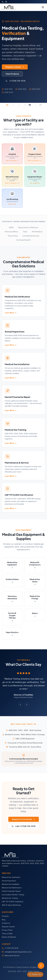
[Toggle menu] (43, 7)
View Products (12, 74)
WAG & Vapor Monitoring (11, 905)
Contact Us (6, 923)
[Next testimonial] (27, 705)
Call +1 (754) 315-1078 (24, 826)
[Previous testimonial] (20, 705)
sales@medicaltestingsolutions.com (18, 952)
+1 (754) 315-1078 (15, 81)
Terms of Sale (7, 934)
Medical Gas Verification (11, 877)
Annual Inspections (9, 881)
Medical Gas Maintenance (12, 888)
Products (5, 916)
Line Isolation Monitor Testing (13, 895)
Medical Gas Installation (11, 884)
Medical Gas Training (10, 898)
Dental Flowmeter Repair (11, 891)
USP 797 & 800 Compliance (13, 902)
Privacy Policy (7, 930)
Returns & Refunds (9, 937)
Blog (4, 920)
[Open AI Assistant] (41, 966)
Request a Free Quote (24, 819)
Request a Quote (15, 67)
